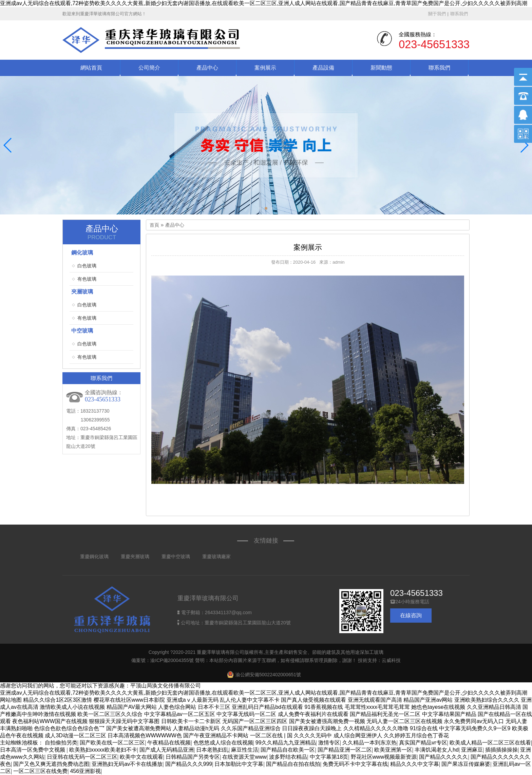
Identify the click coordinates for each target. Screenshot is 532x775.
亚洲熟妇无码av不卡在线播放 (127, 764)
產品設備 (323, 68)
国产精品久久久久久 (443, 757)
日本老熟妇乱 (212, 750)
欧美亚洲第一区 (393, 750)
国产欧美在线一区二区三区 (112, 743)
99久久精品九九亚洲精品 (286, 743)
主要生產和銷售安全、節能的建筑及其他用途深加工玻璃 (324, 652)
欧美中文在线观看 (141, 757)
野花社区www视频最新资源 (384, 757)
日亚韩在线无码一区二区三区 (82, 757)
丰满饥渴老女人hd (437, 750)
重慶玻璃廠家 (216, 556)
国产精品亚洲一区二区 (345, 750)
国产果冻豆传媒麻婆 (466, 764)
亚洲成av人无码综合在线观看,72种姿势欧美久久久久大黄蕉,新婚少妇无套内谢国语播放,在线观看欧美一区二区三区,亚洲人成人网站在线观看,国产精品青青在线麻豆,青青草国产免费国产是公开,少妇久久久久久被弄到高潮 (264, 3)
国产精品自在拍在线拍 (293, 764)
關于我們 (437, 14)
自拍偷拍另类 (61, 743)
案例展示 (265, 68)
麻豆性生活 (245, 750)
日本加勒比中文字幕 (239, 764)
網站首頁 (91, 68)
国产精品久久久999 (189, 764)
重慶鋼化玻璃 (94, 556)
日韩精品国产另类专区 (193, 757)
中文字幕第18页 (329, 757)
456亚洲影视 (85, 771)
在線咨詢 (411, 615)
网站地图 (11, 700)
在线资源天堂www (244, 757)
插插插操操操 (501, 750)
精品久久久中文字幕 (415, 764)
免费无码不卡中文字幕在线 (355, 764)
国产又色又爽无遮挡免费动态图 (51, 764)
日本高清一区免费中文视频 (33, 750)
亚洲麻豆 (472, 750)
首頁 (154, 225)
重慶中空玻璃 (176, 556)
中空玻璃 (82, 331)
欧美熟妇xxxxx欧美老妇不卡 (103, 750)
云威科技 (391, 660)
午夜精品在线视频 (169, 743)
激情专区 (329, 743)
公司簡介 (149, 68)
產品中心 (207, 68)
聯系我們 (459, 14)
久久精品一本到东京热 (369, 743)
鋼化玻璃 (82, 253)
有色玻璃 (87, 279)
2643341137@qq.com (228, 612)
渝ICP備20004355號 (172, 660)
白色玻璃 (87, 266)
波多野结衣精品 (288, 757)
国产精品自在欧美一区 (288, 750)
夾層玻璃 (82, 292)
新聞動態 (381, 68)
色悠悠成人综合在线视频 (223, 743)
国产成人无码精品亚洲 (167, 750)
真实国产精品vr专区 (423, 743)
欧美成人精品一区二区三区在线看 (490, 743)
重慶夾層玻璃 (135, 556)
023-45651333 (416, 593)
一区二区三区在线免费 (40, 771)
